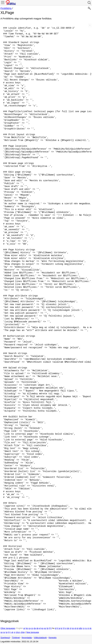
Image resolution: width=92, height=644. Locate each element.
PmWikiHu (6, 8)
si (88, 628)
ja (59, 628)
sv (4, 632)
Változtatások (40, 638)
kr (61, 628)
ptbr (81, 628)
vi (15, 632)
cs (32, 628)
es (45, 628)
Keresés (53, 638)
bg (27, 628)
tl (8, 632)
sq (2, 632)
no (73, 628)
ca (29, 628)
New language (33, 632)
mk (68, 628)
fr (51, 628)
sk (90, 628)
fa (48, 628)
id (56, 628)
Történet (16, 638)
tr (10, 632)
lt (63, 628)
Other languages (8, 628)
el (40, 628)
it (58, 628)
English (19, 628)
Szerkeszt (5, 638)
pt (77, 628)
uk (12, 632)
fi (49, 628)
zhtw (23, 632)
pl (75, 628)
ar (24, 628)
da (35, 628)
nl (70, 628)
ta (7, 632)
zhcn (18, 632)
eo (42, 628)
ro (84, 628)
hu (53, 628)
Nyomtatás (27, 638)
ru (86, 628)
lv (65, 628)
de (37, 628)
